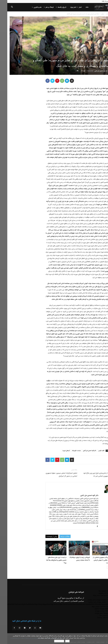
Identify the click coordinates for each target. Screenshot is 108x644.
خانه (80, 7)
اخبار (72, 7)
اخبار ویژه (66, 7)
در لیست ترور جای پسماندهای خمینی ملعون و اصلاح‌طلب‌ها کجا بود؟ (49, 560)
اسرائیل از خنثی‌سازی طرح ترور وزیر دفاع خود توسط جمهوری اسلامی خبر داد (91, 475)
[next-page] (101, 567)
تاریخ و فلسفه (54, 7)
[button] (5, 7)
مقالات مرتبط (58, 536)
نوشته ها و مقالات (86, 55)
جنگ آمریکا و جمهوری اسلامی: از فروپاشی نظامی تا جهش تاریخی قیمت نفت (96, 560)
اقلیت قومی (94, 451)
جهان (95, 14)
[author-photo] (100, 492)
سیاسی (93, 55)
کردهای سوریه (59, 451)
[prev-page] (104, 567)
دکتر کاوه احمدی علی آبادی (94, 71)
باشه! (60, 641)
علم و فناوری (30, 7)
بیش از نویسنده (45, 536)
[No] (105, 639)
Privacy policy (52, 641)
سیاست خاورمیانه (69, 451)
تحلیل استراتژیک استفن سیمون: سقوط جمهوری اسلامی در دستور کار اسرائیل (54, 475)
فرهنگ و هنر (42, 7)
